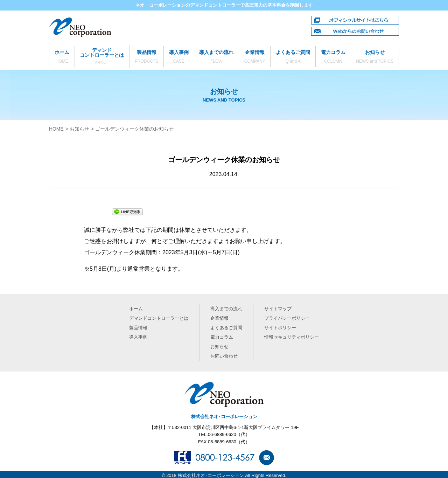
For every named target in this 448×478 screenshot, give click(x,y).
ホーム (62, 57)
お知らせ (375, 57)
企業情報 (255, 57)
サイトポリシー (279, 327)
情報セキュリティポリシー (291, 336)
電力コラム (333, 57)
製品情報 (146, 57)
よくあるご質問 (293, 57)
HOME (56, 129)
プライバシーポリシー (286, 318)
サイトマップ (277, 309)
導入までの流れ (217, 57)
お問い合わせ (224, 354)
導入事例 (179, 57)
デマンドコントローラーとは (102, 57)
